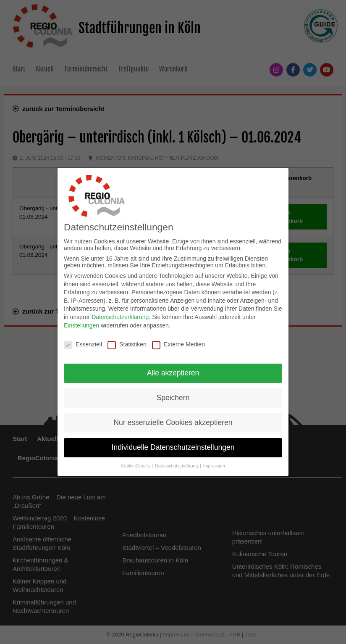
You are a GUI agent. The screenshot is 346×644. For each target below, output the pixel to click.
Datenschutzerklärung (120, 314)
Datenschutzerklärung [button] (177, 462)
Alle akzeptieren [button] (173, 370)
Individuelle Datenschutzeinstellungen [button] (173, 444)
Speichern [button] (173, 395)
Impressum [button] (214, 462)
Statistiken (127, 341)
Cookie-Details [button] (136, 462)
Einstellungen (81, 322)
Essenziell (83, 341)
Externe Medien (178, 341)
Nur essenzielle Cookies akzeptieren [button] (173, 419)
